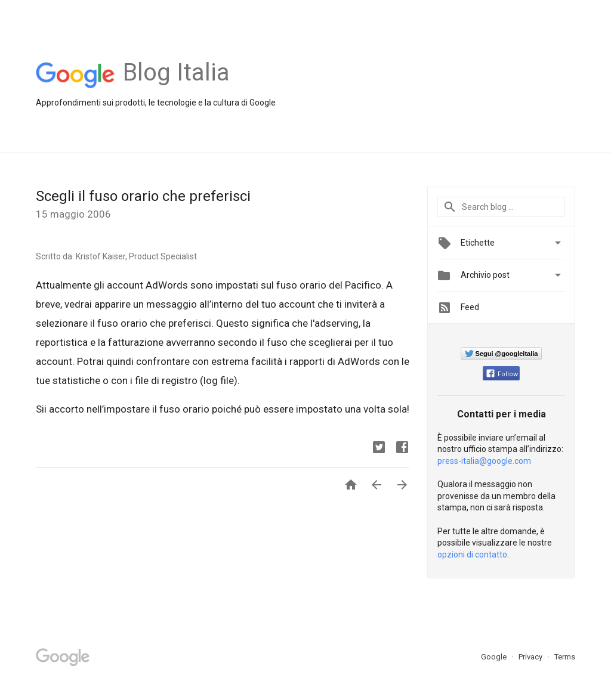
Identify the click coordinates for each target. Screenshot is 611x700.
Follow (502, 374)
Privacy (531, 657)
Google (495, 657)
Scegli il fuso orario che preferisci (143, 196)
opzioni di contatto (472, 555)
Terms (565, 657)
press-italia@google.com (484, 461)
